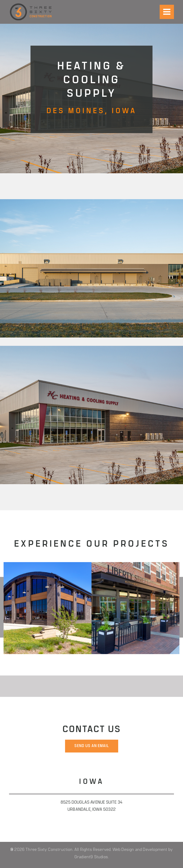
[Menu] (167, 12)
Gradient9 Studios (91, 857)
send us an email (92, 746)
